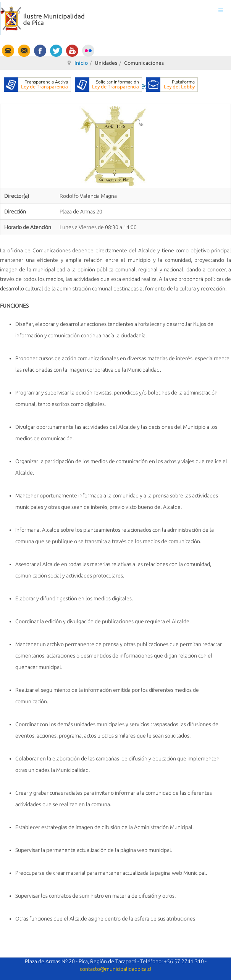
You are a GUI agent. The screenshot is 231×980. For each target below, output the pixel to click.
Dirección (15, 212)
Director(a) (17, 196)
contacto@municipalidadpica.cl (116, 969)
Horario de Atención (28, 227)
